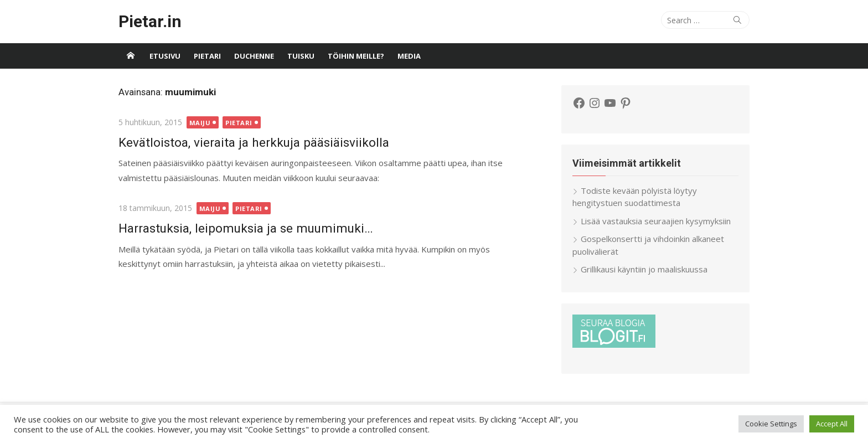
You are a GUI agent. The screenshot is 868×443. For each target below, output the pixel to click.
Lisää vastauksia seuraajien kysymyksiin (656, 221)
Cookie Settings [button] (771, 424)
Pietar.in (150, 21)
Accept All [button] (832, 424)
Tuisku (301, 56)
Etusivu (165, 56)
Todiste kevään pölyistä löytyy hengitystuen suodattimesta (635, 197)
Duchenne (254, 56)
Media (409, 56)
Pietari (207, 56)
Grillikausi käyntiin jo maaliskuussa (644, 269)
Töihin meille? (356, 56)
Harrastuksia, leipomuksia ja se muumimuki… (246, 228)
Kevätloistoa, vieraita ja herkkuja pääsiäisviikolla (254, 142)
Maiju (200, 123)
